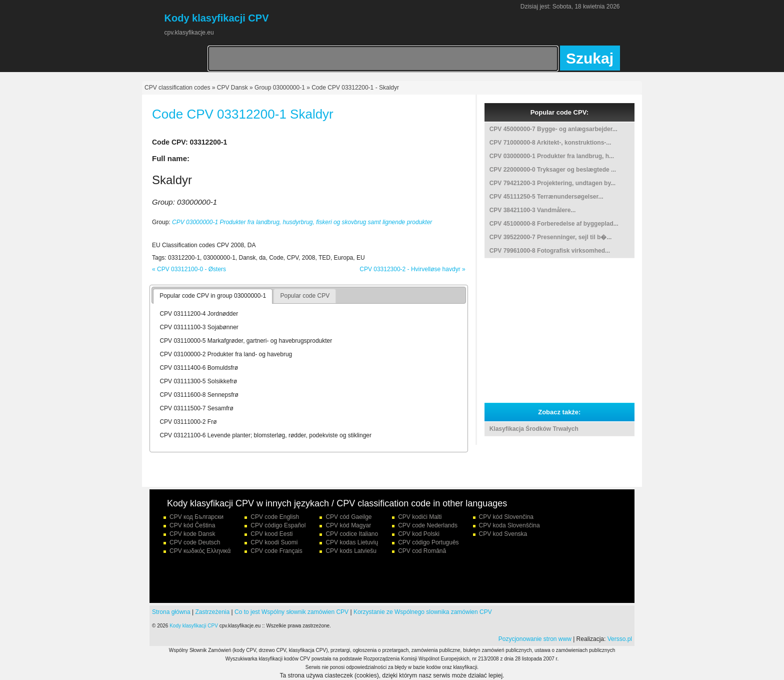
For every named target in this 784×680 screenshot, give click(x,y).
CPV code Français (276, 551)
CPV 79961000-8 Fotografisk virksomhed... (550, 251)
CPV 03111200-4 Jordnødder (199, 314)
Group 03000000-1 (280, 88)
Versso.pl (620, 639)
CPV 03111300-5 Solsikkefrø (198, 381)
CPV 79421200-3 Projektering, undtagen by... (553, 183)
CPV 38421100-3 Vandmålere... (533, 210)
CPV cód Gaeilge (348, 517)
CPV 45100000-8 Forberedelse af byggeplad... (554, 224)
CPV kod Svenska (503, 534)
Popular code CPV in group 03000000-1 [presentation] (213, 296)
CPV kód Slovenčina (506, 517)
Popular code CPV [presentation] (305, 296)
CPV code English (275, 517)
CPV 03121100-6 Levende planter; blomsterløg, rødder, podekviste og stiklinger (265, 435)
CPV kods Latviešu (351, 551)
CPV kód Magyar (348, 525)
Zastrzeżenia (213, 612)
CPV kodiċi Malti (420, 517)
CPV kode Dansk (192, 534)
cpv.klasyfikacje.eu (189, 33)
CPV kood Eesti (271, 534)
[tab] (213, 296)
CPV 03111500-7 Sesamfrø (196, 408)
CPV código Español (278, 525)
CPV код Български (196, 517)
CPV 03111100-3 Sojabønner (199, 327)
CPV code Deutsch (195, 542)
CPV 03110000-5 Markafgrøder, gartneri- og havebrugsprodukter (246, 341)
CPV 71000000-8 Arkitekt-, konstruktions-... (550, 143)
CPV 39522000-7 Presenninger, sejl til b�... (551, 237)
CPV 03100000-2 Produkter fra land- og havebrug (226, 354)
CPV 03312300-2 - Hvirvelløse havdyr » (412, 269)
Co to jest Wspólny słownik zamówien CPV (291, 612)
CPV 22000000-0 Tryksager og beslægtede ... (553, 170)
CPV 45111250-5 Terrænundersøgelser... (546, 197)
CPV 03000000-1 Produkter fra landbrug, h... (552, 156)
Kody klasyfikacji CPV (194, 626)
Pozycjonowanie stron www (535, 639)
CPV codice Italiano (352, 534)
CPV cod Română (422, 551)
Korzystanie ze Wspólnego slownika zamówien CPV (423, 612)
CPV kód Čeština (192, 525)
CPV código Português (428, 542)
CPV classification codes (177, 88)
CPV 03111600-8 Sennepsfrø (199, 395)
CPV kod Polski (419, 534)
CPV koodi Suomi (274, 542)
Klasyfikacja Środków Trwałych (534, 429)
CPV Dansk (232, 88)
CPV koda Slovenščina (509, 525)
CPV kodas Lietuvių (352, 542)
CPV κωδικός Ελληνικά (200, 551)
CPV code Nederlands (428, 525)
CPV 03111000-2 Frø (188, 422)
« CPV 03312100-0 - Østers (189, 269)
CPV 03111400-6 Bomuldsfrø (199, 368)
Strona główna (171, 612)
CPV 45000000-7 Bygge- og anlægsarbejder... (553, 129)
